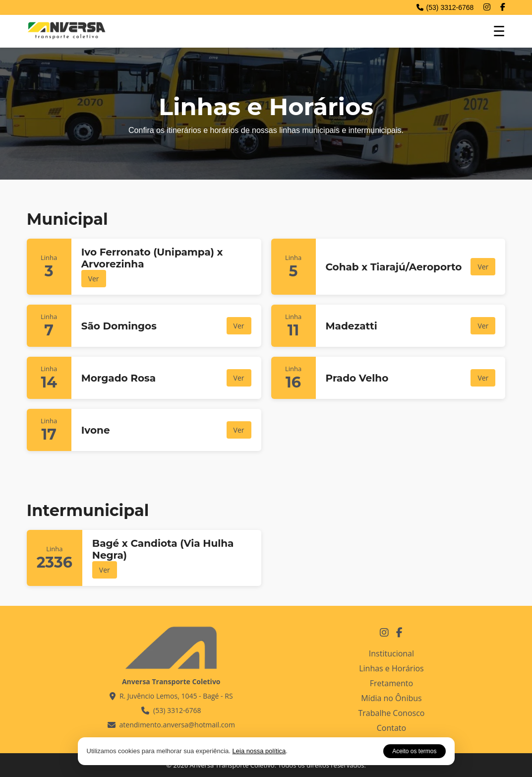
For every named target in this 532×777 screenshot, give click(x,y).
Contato (391, 728)
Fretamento (391, 683)
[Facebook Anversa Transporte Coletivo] (399, 632)
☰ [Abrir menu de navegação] (499, 32)
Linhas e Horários (391, 668)
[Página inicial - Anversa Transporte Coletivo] (66, 38)
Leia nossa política (259, 751)
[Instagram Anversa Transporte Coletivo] (384, 632)
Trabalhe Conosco (391, 713)
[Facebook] (503, 7)
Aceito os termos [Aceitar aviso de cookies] (414, 751)
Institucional (391, 653)
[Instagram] (487, 7)
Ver (94, 279)
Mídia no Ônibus (391, 698)
